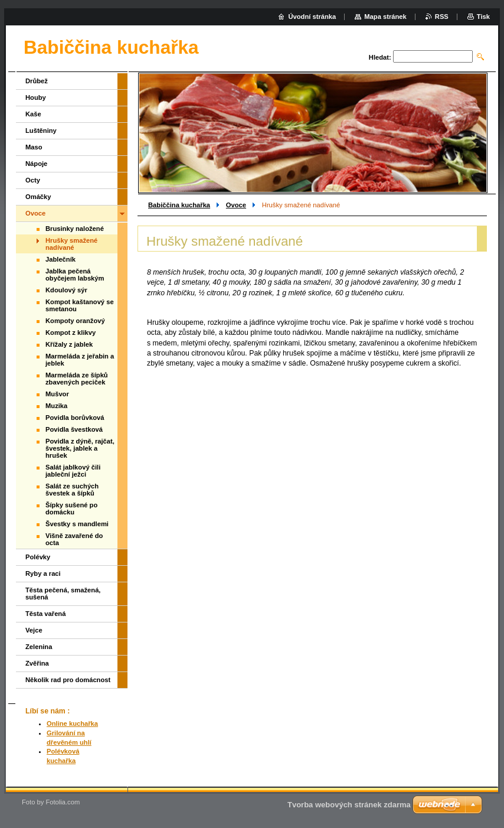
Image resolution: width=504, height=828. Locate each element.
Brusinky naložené (75, 229)
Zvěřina (37, 663)
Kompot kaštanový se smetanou (80, 305)
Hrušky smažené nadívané (71, 244)
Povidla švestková (74, 429)
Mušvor (57, 394)
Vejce (34, 630)
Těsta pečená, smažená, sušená (63, 594)
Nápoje (36, 164)
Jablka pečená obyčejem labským (75, 275)
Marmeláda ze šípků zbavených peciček (77, 379)
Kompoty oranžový (75, 321)
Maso (34, 147)
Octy (33, 180)
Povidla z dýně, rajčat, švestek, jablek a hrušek (80, 448)
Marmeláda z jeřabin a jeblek (80, 360)
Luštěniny (41, 131)
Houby (36, 97)
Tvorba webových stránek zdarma (349, 805)
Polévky (38, 557)
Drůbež (37, 81)
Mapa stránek (385, 17)
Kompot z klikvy (71, 332)
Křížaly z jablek (69, 344)
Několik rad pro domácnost (68, 680)
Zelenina (39, 647)
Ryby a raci (43, 573)
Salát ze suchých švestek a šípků (72, 490)
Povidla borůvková (75, 418)
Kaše (33, 114)
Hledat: (380, 57)
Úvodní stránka (312, 17)
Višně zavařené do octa (74, 539)
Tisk (483, 17)
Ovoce (236, 205)
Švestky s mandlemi (77, 524)
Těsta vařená (45, 614)
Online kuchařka (72, 723)
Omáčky (38, 197)
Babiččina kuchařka (179, 205)
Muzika (56, 406)
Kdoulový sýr (66, 290)
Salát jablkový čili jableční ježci (73, 471)
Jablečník (60, 259)
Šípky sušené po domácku (71, 508)
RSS (442, 17)
